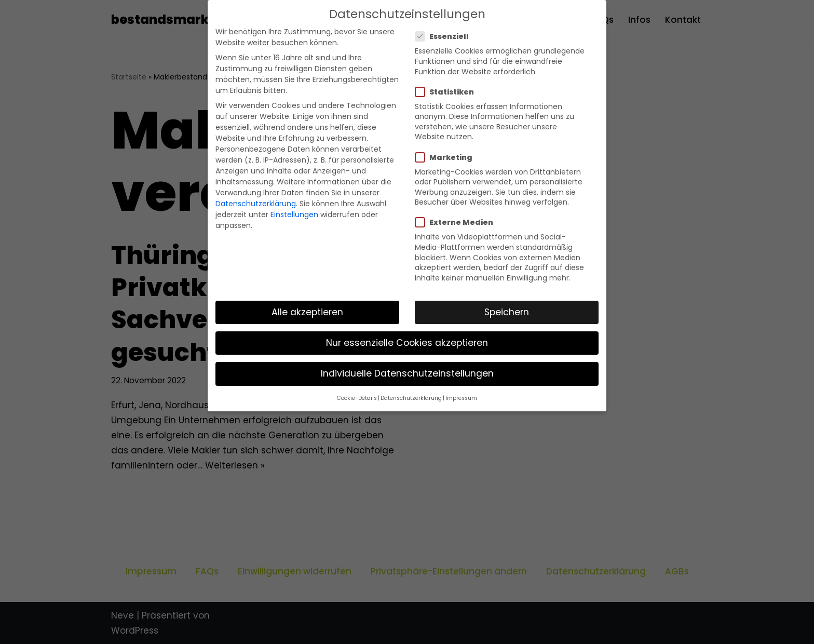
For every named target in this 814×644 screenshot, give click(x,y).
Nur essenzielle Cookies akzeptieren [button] (407, 343)
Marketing (447, 157)
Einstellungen (294, 214)
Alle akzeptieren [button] (307, 312)
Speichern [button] (507, 312)
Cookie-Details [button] (357, 398)
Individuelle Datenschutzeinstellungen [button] (407, 373)
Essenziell (445, 36)
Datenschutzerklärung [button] (411, 398)
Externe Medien (457, 222)
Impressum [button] (461, 398)
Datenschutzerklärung (256, 204)
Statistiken (448, 92)
